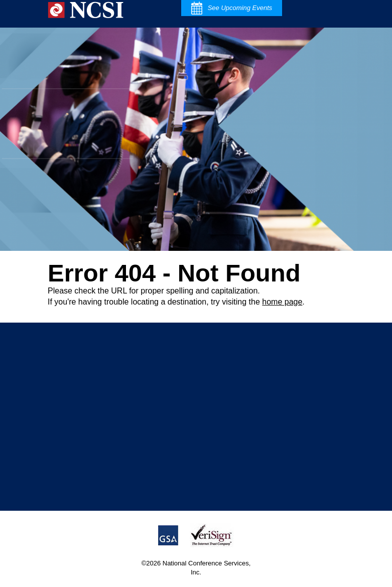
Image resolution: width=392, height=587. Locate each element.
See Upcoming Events (232, 8)
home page (282, 302)
